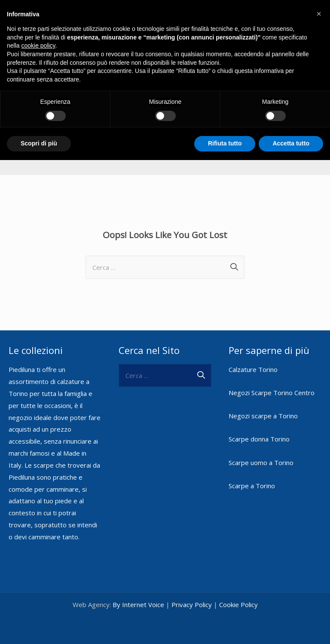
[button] (319, 14)
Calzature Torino (253, 367)
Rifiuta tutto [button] (225, 143)
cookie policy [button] (38, 45)
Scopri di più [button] (39, 143)
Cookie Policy (238, 602)
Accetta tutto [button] (291, 143)
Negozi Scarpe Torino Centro (272, 390)
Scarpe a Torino (252, 483)
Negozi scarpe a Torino (263, 414)
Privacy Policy (192, 602)
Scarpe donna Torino (259, 437)
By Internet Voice (138, 602)
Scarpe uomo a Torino (261, 460)
